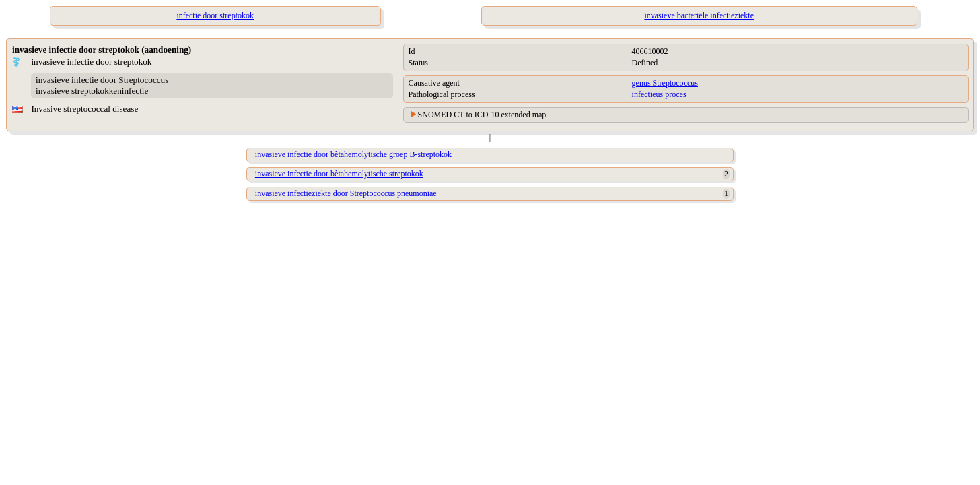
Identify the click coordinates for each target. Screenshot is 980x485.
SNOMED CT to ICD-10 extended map (482, 115)
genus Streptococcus (665, 83)
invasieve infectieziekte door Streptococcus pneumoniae (346, 193)
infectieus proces (659, 94)
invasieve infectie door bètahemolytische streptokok (339, 174)
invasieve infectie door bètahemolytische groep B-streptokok (353, 154)
